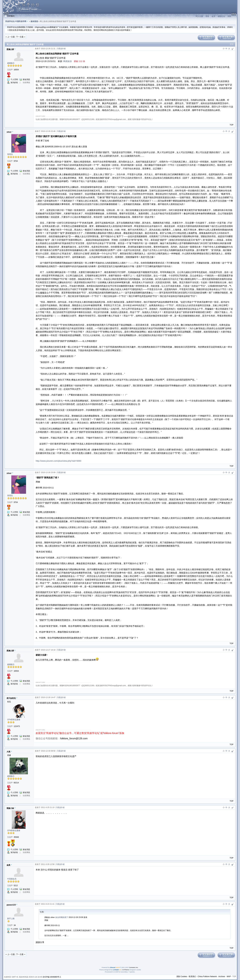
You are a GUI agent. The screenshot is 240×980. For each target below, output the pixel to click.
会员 (213, 16)
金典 (8, 865)
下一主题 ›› (21, 37)
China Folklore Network (207, 976)
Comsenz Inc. (134, 967)
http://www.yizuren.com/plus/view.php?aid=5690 (58, 461)
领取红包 (221, 16)
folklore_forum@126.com (74, 738)
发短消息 (26, 79)
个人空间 (14, 79)
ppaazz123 (11, 905)
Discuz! (113, 967)
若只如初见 (11, 698)
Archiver (222, 976)
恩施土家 (10, 49)
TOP (231, 125)
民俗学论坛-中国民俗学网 (16, 21)
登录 (207, 16)
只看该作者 (61, 49)
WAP (229, 976)
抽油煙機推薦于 (62, 917)
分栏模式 (11, 16)
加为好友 (14, 83)
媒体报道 (34, 21)
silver (9, 132)
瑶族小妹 (10, 808)
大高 (8, 752)
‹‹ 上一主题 (10, 37)
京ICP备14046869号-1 (52, 977)
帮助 (229, 16)
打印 (232, 44)
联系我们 (192, 976)
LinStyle (116, 970)
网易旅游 (67, 61)
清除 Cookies (182, 976)
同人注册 (199, 16)
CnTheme (126, 970)
